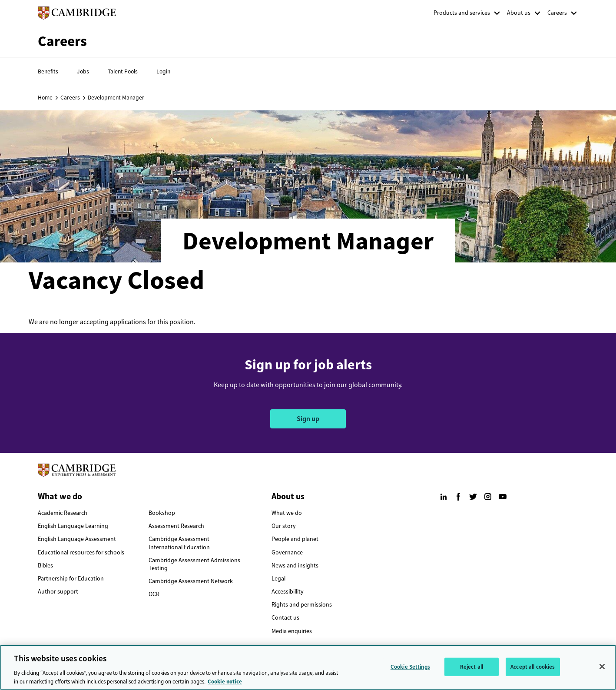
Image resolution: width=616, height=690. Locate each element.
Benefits (48, 71)
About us (519, 13)
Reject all (472, 671)
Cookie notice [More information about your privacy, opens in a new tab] (225, 685)
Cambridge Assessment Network (191, 581)
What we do (287, 513)
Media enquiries (292, 631)
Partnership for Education (71, 579)
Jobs (83, 71)
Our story (284, 526)
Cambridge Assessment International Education (179, 543)
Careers (557, 13)
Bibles (45, 566)
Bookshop (162, 513)
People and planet (295, 539)
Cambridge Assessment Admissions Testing (194, 564)
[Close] (602, 670)
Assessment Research (176, 526)
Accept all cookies (533, 671)
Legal (278, 579)
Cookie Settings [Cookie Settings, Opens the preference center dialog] (410, 671)
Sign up (308, 419)
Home (45, 97)
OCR (154, 594)
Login (163, 71)
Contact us (285, 618)
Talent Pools (123, 71)
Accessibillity (288, 592)
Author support (58, 592)
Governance (287, 552)
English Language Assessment (77, 539)
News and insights (295, 566)
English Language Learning (73, 526)
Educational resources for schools (81, 552)
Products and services (462, 13)
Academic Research (63, 513)
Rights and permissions (302, 605)
